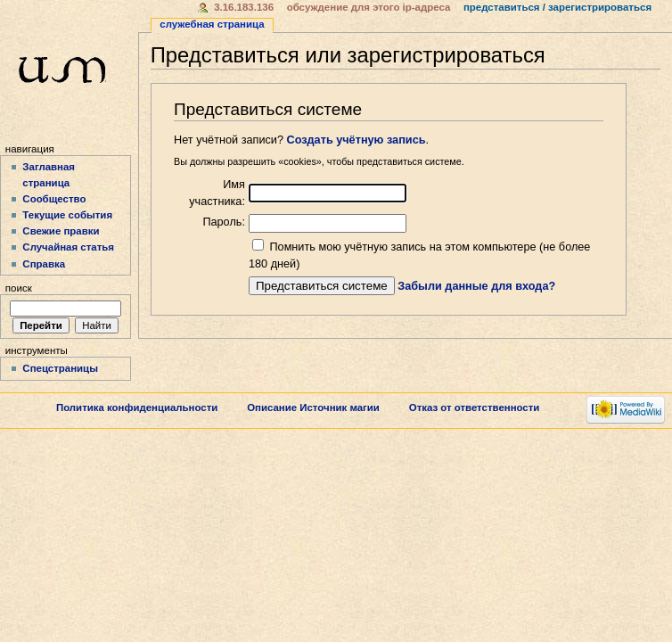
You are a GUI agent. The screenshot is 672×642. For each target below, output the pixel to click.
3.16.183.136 (244, 7)
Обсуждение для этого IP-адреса (369, 7)
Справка (44, 264)
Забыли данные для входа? (476, 286)
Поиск (19, 288)
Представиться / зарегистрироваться (557, 7)
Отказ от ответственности (475, 407)
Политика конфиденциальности (137, 407)
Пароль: (224, 222)
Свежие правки (61, 231)
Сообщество (54, 199)
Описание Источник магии (313, 407)
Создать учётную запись (356, 140)
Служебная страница (212, 24)
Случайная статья (68, 247)
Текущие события (67, 215)
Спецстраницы (60, 368)
